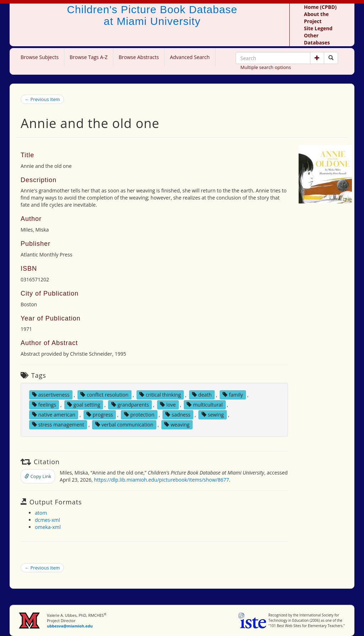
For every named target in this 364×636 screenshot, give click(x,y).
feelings (44, 405)
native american (54, 415)
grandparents (130, 405)
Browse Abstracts (139, 57)
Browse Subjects (40, 57)
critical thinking (160, 395)
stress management (58, 425)
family (233, 395)
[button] (317, 58)
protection (139, 415)
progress (100, 415)
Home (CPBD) (320, 7)
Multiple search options (266, 67)
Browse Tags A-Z (89, 57)
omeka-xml (48, 527)
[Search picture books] (331, 58)
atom (41, 513)
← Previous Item (42, 99)
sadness (178, 415)
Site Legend (318, 28)
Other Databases (317, 39)
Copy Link (38, 476)
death (202, 395)
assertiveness (51, 395)
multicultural (205, 405)
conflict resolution (104, 395)
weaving (177, 425)
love (168, 405)
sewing (213, 415)
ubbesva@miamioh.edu (70, 626)
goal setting (84, 405)
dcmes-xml (47, 520)
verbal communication (124, 425)
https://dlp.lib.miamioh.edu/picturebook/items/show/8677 (162, 480)
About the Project (316, 18)
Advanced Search (190, 57)
